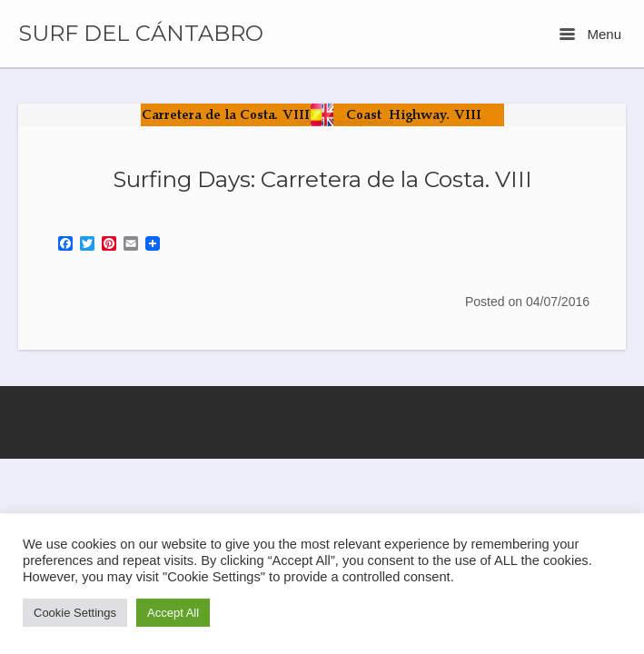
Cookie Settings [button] (75, 613)
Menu (590, 34)
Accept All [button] (173, 613)
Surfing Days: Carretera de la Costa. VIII (322, 179)
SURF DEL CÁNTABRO (141, 34)
